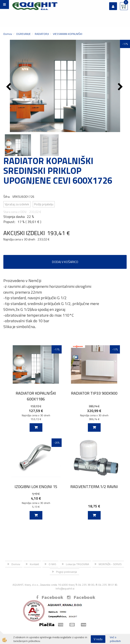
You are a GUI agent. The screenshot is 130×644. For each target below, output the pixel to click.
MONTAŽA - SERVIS (110, 564)
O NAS (52, 564)
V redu (98, 639)
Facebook (50, 597)
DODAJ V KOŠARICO (65, 262)
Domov (8, 34)
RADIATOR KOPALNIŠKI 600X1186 (36, 396)
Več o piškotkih (115, 639)
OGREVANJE (23, 34)
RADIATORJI (42, 34)
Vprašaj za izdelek (17, 204)
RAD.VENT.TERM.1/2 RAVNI (94, 487)
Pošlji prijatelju (44, 204)
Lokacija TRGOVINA (77, 564)
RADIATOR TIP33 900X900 (94, 393)
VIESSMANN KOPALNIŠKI (68, 34)
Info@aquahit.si (65, 588)
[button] (121, 87)
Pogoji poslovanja (66, 572)
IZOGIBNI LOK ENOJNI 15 (36, 487)
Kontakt (34, 564)
